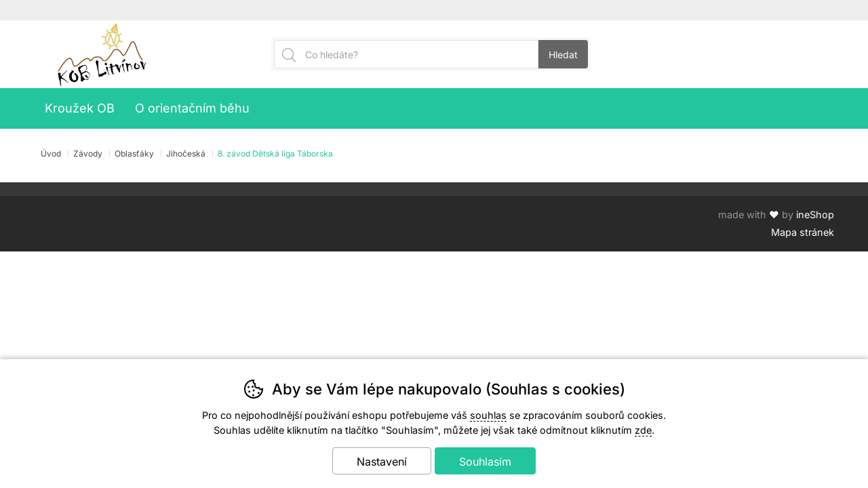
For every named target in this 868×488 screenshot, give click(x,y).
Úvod (51, 154)
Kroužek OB (80, 108)
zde (643, 430)
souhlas (488, 415)
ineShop (815, 215)
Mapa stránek (803, 232)
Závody (88, 154)
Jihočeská (186, 154)
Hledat (563, 55)
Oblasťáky (134, 154)
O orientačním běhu (192, 108)
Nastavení (382, 462)
